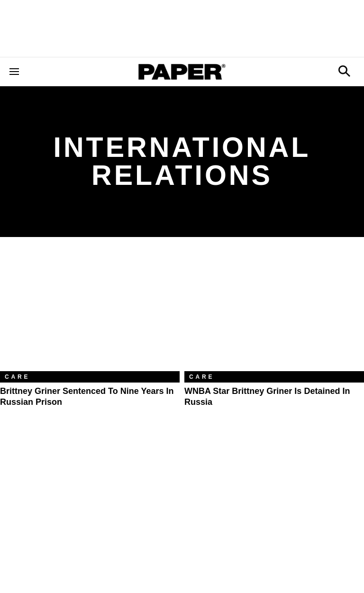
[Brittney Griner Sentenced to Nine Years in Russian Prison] (90, 311)
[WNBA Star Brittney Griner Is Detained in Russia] (274, 311)
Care (17, 377)
